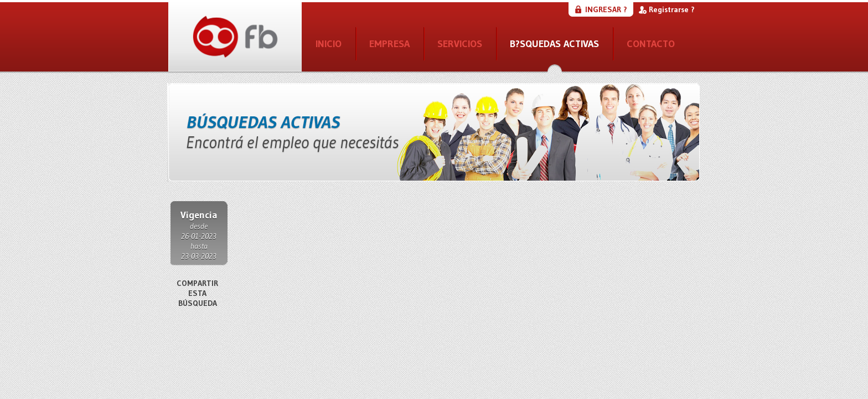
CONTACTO (651, 44)
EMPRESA (389, 44)
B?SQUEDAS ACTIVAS (554, 44)
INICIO (329, 44)
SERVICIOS (460, 44)
